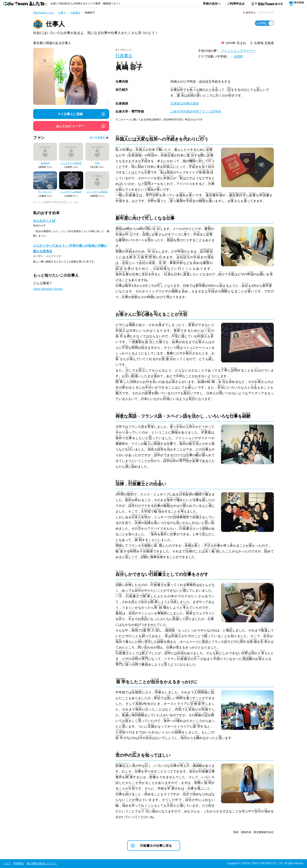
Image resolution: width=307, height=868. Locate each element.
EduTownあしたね (43, 13)
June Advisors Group (48, 289)
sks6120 (45, 163)
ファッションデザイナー (238, 51)
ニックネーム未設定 (71, 163)
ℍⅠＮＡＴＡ (45, 192)
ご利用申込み (236, 4)
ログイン (249, 13)
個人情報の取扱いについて (42, 863)
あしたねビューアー (70, 126)
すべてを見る (97, 138)
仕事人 (62, 13)
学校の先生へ (212, 4)
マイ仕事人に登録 (70, 114)
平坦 (97, 163)
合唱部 (238, 56)
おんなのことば (44, 221)
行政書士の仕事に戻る (156, 846)
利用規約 (19, 863)
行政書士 (75, 13)
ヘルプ (7, 863)
